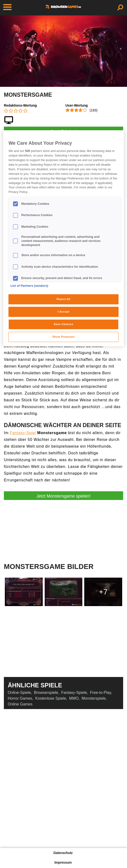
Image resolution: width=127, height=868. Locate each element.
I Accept (63, 312)
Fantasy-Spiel (23, 433)
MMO (74, 698)
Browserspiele (46, 693)
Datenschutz (63, 853)
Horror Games (20, 698)
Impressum (63, 862)
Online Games (20, 704)
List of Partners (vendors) (29, 286)
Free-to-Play (101, 693)
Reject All (63, 299)
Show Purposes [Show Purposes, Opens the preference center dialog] (64, 337)
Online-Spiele (19, 693)
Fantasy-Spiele (74, 693)
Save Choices (64, 324)
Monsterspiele (94, 698)
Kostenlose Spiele (51, 698)
